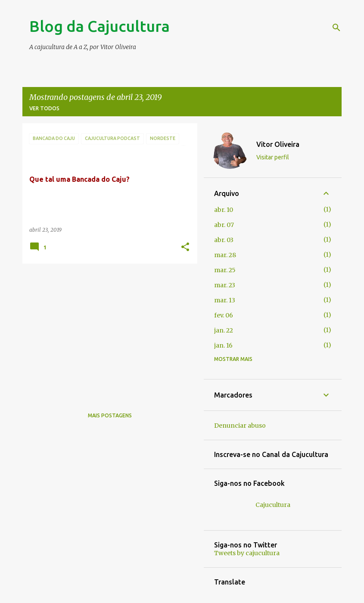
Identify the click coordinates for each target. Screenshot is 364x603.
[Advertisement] (107, 330)
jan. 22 (224, 330)
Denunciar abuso (240, 426)
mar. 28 (225, 255)
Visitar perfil (273, 157)
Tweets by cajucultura (247, 553)
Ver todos (44, 108)
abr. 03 (224, 240)
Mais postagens (110, 415)
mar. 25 (225, 270)
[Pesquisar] (336, 28)
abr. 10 (224, 210)
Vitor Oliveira (278, 144)
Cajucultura (273, 505)
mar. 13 (225, 300)
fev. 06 (224, 315)
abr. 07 (224, 225)
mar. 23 (225, 285)
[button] (185, 247)
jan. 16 (223, 345)
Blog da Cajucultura (100, 26)
